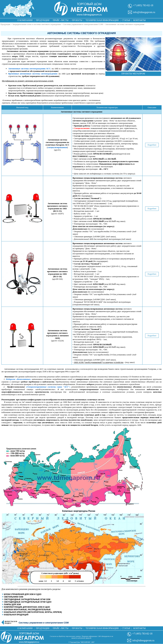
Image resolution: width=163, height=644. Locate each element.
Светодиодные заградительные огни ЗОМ (27, 599)
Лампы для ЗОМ (12, 605)
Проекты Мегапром (133, 74)
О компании (25, 20)
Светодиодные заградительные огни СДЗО (28, 602)
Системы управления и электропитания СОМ (83, 24)
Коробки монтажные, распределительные (27, 610)
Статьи (126, 20)
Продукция (43, 20)
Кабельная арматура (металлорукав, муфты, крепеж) (33, 612)
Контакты (140, 20)
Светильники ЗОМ (14, 597)
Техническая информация (102, 20)
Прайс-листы (61, 20)
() (57, 145)
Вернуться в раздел (11, 622)
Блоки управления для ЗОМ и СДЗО (23, 594)
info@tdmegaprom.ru (144, 12)
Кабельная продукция (16, 615)
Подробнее (152, 145)
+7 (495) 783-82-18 (143, 5)
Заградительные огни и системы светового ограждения (37, 24)
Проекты (77, 20)
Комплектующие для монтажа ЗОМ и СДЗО (27, 607)
